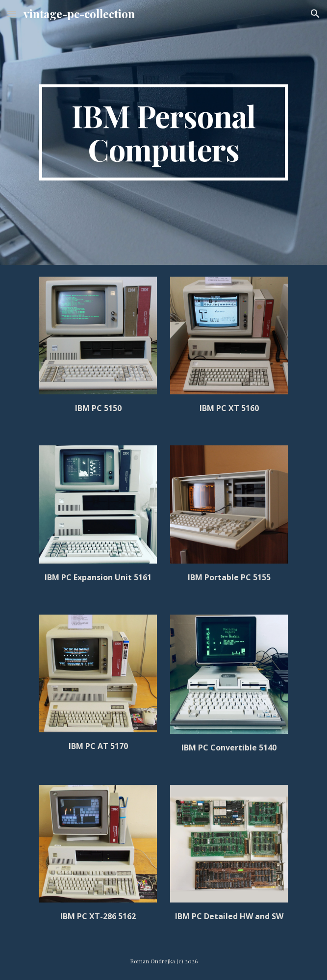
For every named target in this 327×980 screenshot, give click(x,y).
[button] (12, 13)
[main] (163, 132)
